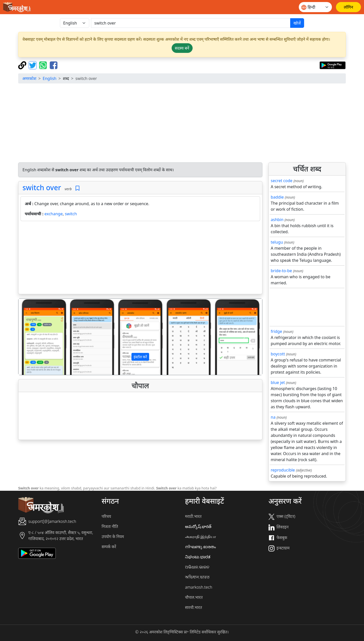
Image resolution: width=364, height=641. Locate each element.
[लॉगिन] (348, 7)
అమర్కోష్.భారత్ (198, 526)
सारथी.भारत (194, 607)
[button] (37, 337)
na (273, 417)
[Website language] (315, 7)
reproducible (283, 470)
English (50, 78)
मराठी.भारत (193, 516)
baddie (277, 197)
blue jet (278, 382)
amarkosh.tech (199, 587)
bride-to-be (281, 271)
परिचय (106, 516)
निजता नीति (110, 526)
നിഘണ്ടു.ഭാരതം (200, 547)
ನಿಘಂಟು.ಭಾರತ (198, 557)
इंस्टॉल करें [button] (140, 357)
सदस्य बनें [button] (182, 48)
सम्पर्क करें (109, 547)
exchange (54, 214)
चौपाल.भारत (194, 597)
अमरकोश (29, 78)
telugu (277, 242)
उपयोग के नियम (113, 537)
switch (71, 214)
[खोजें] (191, 23)
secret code (282, 181)
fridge (276, 331)
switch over (42, 187)
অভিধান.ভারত (197, 577)
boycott (278, 354)
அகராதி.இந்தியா (200, 537)
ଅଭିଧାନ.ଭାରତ (197, 567)
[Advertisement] (182, 123)
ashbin (277, 220)
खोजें (297, 23)
